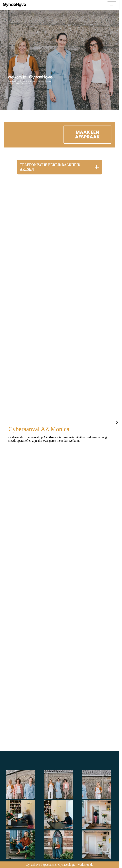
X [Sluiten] (117, 422)
